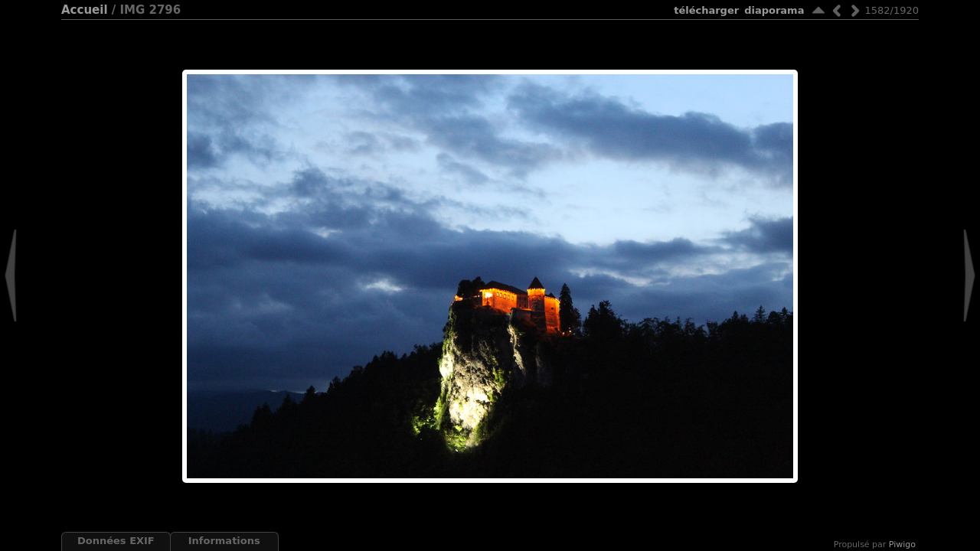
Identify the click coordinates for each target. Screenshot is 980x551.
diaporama (774, 10)
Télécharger (706, 10)
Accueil (85, 10)
